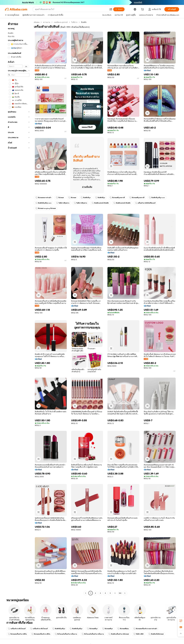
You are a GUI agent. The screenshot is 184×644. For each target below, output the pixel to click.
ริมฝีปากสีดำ (139, 634)
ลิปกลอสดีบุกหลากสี (117, 198)
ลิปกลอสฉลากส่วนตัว (43, 198)
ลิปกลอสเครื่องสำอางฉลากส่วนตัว (145, 629)
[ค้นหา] (119, 9)
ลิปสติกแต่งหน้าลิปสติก (100, 203)
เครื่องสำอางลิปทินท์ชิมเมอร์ (145, 203)
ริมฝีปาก (74, 22)
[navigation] (19, 308)
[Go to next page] (125, 593)
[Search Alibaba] (71, 9)
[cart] (143, 10)
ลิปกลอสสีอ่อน (123, 629)
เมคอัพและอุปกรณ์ (61, 22)
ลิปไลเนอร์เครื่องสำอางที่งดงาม (66, 634)
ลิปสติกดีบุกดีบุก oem (157, 198)
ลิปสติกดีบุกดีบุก (59, 629)
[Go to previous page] (86, 593)
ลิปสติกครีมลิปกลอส (156, 634)
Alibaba (37, 22)
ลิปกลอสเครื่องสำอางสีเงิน (17, 634)
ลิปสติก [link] (84, 22)
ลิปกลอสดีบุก (92, 629)
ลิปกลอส (60, 198)
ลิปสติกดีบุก (86, 198)
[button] (111, 9)
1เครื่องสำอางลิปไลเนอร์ (17, 629)
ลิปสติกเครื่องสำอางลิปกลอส (119, 634)
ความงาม (47, 22)
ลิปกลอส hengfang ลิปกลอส (46, 208)
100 (120, 593)
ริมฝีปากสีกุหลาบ (63, 203)
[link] (181, 621)
